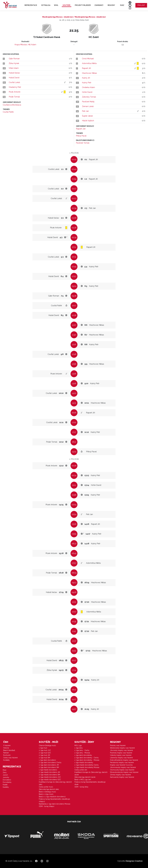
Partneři (6, 753)
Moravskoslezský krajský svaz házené (124, 772)
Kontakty (6, 760)
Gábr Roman (14, 59)
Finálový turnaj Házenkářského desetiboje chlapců (54, 800)
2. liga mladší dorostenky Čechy (87, 765)
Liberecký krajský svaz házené (121, 758)
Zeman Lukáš (88, 106)
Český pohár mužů (46, 787)
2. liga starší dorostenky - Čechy (87, 758)
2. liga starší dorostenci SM (49, 767)
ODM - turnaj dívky (81, 787)
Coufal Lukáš (14, 82)
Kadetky (6, 787)
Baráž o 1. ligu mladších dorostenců (52, 797)
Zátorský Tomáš (89, 97)
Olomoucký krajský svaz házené (122, 770)
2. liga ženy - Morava (82, 753)
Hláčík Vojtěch (88, 121)
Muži (5, 770)
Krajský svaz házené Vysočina (121, 765)
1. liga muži (43, 748)
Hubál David (14, 78)
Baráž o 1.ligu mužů (46, 794)
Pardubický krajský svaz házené (122, 762)
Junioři (5, 775)
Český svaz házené (10, 758)
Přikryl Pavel (81, 136)
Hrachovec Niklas (89, 73)
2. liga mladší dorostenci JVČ (50, 777)
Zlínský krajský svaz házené (120, 775)
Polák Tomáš (14, 97)
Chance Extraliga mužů (47, 745)
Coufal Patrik (8, 112)
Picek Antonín (15, 92)
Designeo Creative (134, 861)
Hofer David (87, 92)
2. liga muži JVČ (45, 750)
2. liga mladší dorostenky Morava (87, 767)
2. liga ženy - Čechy (82, 750)
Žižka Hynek (14, 63)
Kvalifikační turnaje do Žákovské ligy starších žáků (55, 783)
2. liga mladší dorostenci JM (49, 772)
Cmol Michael (88, 59)
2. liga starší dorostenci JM (49, 765)
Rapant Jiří (86, 68)
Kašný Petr (87, 83)
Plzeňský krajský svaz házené (121, 753)
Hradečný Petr (15, 87)
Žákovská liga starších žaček (85, 777)
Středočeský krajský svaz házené (122, 748)
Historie (6, 748)
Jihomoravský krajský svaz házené (123, 767)
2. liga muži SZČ (45, 753)
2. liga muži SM (44, 758)
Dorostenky (7, 782)
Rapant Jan (81, 129)
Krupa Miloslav (21, 45)
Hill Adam (32, 45)
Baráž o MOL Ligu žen (83, 780)
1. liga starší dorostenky (83, 755)
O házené (7, 745)
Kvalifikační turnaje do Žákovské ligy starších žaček (91, 773)
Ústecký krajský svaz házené (121, 755)
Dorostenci (7, 780)
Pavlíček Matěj (88, 102)
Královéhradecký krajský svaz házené (124, 760)
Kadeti (5, 785)
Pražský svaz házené (118, 745)
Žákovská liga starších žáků (49, 789)
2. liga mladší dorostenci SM (49, 775)
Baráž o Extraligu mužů (47, 792)
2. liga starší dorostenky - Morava (87, 760)
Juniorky (6, 777)
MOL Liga (78, 745)
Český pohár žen (81, 770)
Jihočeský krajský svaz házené (121, 750)
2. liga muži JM (44, 755)
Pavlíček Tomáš (83, 143)
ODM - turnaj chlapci (47, 806)
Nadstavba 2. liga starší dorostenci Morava (55, 804)
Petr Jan (85, 111)
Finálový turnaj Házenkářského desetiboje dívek (90, 783)
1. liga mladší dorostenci (48, 770)
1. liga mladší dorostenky (84, 762)
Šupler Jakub (87, 116)
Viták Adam (14, 68)
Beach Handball (9, 750)
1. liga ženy (79, 748)
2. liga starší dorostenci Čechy (50, 762)
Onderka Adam (88, 87)
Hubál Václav (14, 73)
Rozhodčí (7, 755)
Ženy (5, 772)
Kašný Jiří (86, 78)
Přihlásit (141, 5)
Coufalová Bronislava (12, 105)
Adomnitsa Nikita (89, 63)
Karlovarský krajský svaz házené (122, 777)
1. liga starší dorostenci (47, 760)
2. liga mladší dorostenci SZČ (50, 780)
